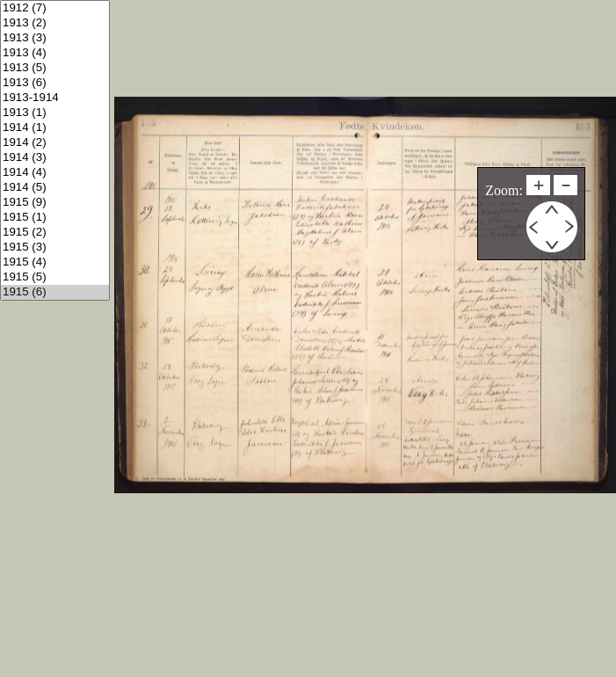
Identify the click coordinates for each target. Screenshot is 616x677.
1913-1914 (55, 98)
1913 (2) (55, 23)
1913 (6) (55, 83)
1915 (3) (55, 248)
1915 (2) (55, 233)
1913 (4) (55, 53)
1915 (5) (55, 277)
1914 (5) (55, 188)
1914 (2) (55, 143)
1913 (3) (55, 38)
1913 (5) (55, 68)
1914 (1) (55, 128)
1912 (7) (55, 8)
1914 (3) (55, 158)
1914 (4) (55, 173)
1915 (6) (55, 292)
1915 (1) (55, 218)
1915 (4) (55, 262)
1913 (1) (55, 113)
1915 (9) (55, 203)
